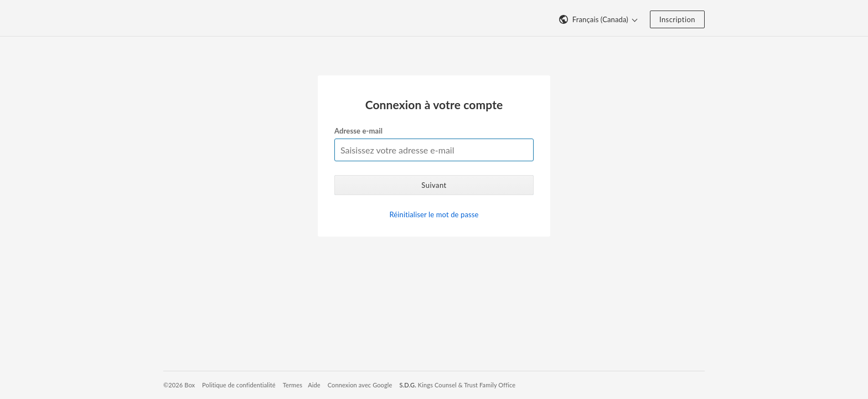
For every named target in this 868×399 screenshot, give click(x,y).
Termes (293, 385)
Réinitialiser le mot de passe (434, 214)
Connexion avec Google (360, 385)
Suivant (434, 185)
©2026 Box (179, 385)
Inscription (677, 19)
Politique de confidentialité (239, 385)
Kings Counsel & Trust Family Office (467, 385)
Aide (314, 385)
